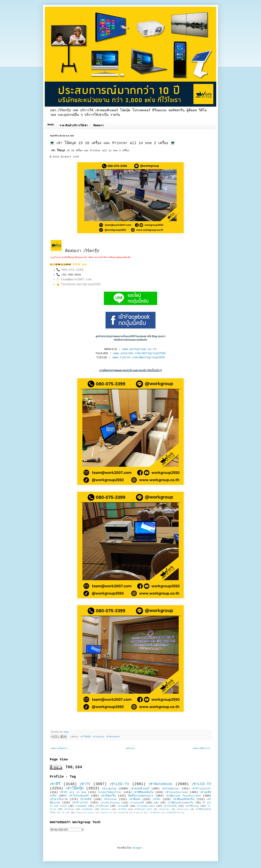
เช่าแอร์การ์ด (123, 813)
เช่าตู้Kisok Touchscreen (183, 796)
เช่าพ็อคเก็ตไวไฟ (173, 813)
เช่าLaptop (98, 737)
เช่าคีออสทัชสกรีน (184, 799)
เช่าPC (157, 799)
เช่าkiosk (110, 799)
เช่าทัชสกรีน (108, 796)
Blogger (138, 848)
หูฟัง (156, 803)
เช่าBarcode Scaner (85, 813)
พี (134, 813)
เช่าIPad (122, 809)
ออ (142, 813)
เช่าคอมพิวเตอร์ (140, 789)
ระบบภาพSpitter (110, 792)
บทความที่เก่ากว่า (202, 748)
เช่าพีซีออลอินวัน (143, 792)
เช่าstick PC (106, 813)
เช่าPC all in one (73, 792)
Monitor (106, 809)
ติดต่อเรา (99, 126)
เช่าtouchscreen (177, 792)
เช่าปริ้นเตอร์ (102, 806)
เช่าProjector (201, 789)
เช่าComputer (171, 789)
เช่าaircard (183, 809)
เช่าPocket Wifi (143, 809)
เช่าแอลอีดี (123, 806)
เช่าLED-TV (119, 784)
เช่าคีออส (135, 799)
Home (51, 125)
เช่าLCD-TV (201, 784)
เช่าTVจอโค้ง (170, 806)
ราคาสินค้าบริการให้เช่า (74, 126)
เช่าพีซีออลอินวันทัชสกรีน (181, 803)
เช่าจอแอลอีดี (137, 803)
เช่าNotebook (113, 737)
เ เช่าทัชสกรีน (154, 813)
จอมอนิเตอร (87, 809)
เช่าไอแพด (69, 809)
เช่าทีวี (55, 784)
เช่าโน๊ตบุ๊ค (85, 737)
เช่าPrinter (80, 803)
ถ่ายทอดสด (81, 806)
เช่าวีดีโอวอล (192, 806)
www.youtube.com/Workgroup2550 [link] (139, 353)
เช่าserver (164, 809)
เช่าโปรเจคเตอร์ (79, 796)
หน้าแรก (130, 748)
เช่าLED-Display (110, 803)
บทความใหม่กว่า (59, 748)
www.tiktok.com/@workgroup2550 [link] (139, 357)
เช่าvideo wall (146, 806)
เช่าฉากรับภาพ (59, 799)
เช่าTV (85, 784)
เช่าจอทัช (86, 799)
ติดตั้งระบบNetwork (141, 796)
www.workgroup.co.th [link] (139, 349)
